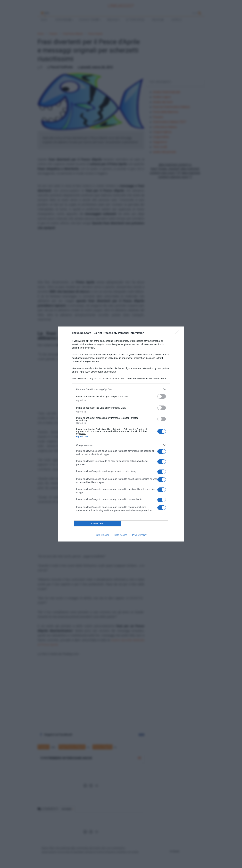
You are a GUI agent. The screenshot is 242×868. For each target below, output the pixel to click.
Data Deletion (103, 535)
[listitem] (121, 389)
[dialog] (121, 434)
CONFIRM (97, 523)
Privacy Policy (139, 535)
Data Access (121, 535)
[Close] (178, 333)
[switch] (162, 396)
